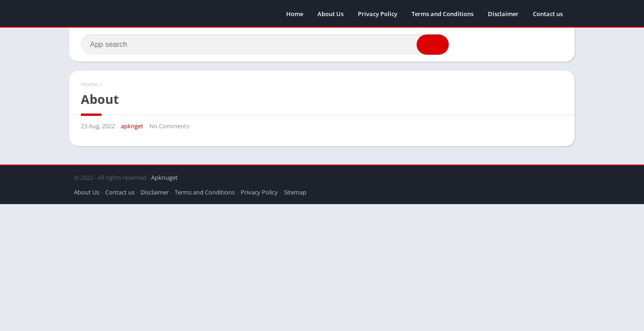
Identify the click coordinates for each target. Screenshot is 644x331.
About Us (330, 14)
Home (295, 14)
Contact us (548, 14)
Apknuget (164, 177)
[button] (433, 45)
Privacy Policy (378, 14)
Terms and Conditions (443, 14)
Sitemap (295, 192)
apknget (132, 126)
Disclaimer (503, 14)
